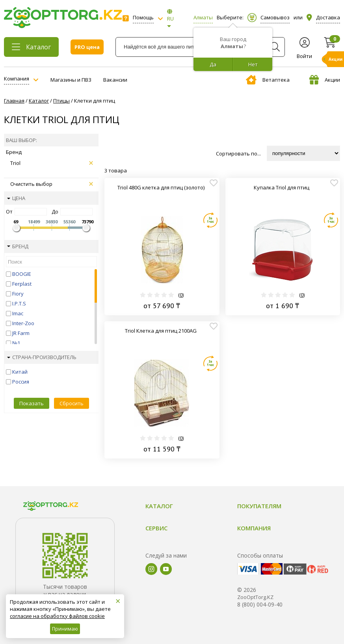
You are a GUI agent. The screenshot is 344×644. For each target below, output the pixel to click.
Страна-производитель (42, 357)
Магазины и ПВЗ (71, 80)
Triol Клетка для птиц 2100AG (161, 331)
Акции (325, 80)
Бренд (18, 246)
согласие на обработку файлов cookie (57, 616)
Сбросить (72, 403)
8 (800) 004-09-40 (260, 607)
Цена (16, 198)
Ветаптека (268, 80)
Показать (32, 403)
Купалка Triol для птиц (282, 187)
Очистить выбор (52, 184)
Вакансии (115, 80)
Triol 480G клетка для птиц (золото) (161, 187)
